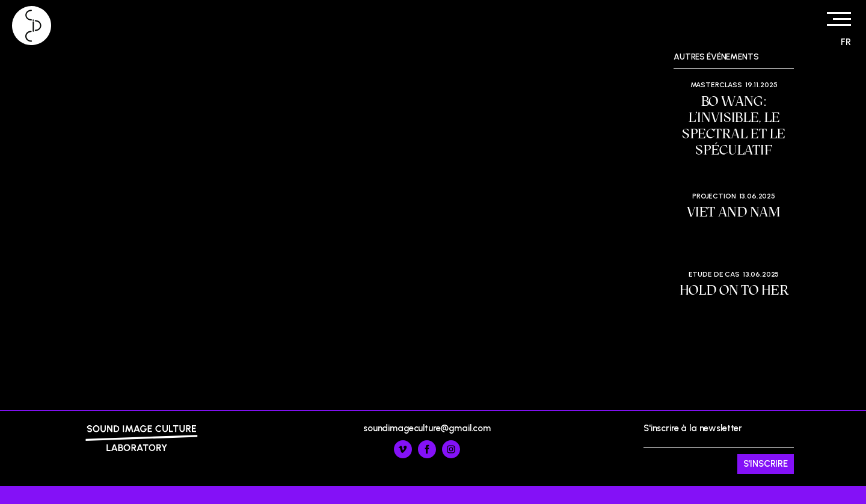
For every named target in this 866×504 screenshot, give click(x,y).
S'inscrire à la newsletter (719, 449)
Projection (714, 196)
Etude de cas (714, 274)
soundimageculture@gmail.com (427, 428)
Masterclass (716, 85)
